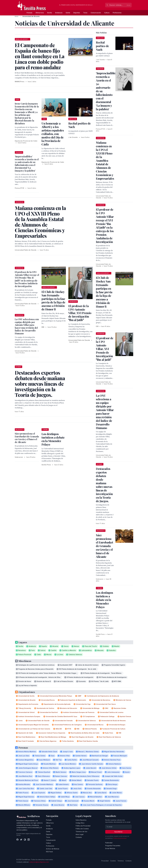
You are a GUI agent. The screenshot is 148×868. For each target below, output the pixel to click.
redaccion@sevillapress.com (39, 862)
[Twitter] (21, 840)
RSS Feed (49, 852)
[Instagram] (25, 840)
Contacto (79, 837)
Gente (68, 13)
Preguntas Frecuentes (113, 846)
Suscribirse (118, 832)
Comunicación (96, 13)
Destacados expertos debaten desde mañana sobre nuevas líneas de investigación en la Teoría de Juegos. (104, 485)
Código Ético (80, 823)
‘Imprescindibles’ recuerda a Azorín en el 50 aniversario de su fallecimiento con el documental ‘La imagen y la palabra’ (27, 164)
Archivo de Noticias (53, 849)
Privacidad (105, 861)
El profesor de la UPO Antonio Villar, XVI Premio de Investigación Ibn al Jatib (80, 313)
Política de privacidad (120, 838)
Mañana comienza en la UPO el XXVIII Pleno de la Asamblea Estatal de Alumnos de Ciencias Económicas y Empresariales (105, 160)
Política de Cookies (82, 829)
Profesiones (117, 13)
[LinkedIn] (29, 840)
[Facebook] (17, 840)
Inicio (17, 16)
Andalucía (59, 13)
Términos (121, 861)
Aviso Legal (79, 834)
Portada (29, 13)
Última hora (40, 13)
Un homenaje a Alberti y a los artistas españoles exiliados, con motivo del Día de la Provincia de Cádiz (53, 134)
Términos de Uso (81, 832)
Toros (85, 13)
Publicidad (109, 843)
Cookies (113, 861)
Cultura (107, 13)
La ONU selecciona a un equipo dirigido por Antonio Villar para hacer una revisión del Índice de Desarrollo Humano (27, 326)
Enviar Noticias (110, 848)
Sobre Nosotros (81, 820)
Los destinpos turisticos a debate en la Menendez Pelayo (53, 439)
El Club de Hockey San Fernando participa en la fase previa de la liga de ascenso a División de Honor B (53, 300)
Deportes (77, 13)
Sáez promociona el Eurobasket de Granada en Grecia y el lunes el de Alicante (27, 438)
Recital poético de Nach (79, 125)
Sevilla (49, 13)
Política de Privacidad (83, 826)
